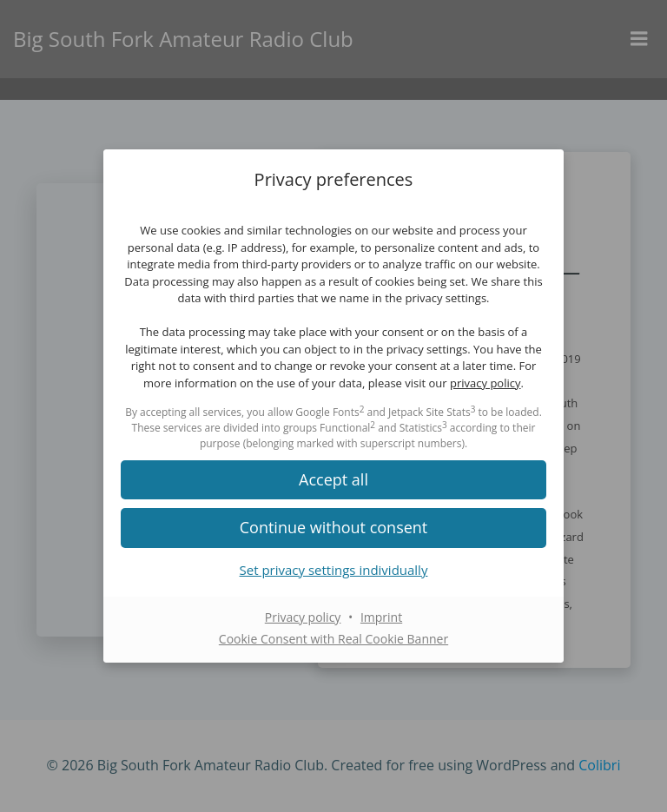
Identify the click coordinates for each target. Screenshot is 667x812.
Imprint (381, 617)
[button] (333, 528)
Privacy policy (303, 617)
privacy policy (485, 383)
